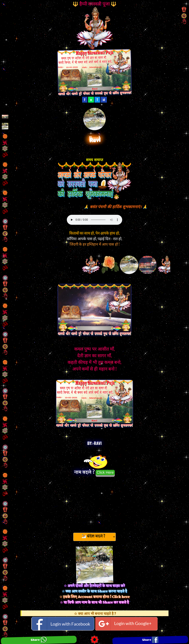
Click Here (105, 472)
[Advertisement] (94, 504)
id (104, 100)
